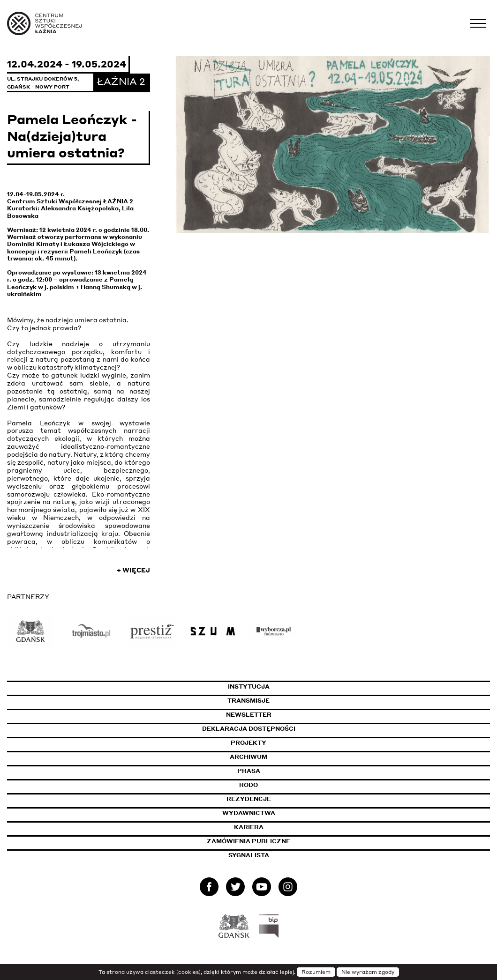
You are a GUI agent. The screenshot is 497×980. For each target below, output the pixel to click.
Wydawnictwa (249, 813)
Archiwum (248, 757)
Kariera (249, 827)
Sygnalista (249, 855)
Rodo (248, 785)
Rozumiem (316, 972)
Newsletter (249, 715)
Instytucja (249, 687)
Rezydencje (249, 799)
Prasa (249, 771)
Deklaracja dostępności (249, 729)
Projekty (248, 743)
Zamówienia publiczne (271, 841)
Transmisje (292, 701)
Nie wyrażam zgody (368, 972)
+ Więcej (133, 570)
